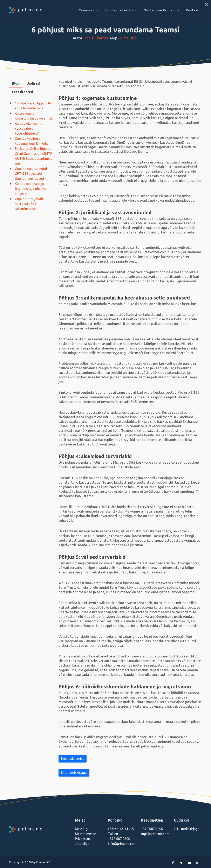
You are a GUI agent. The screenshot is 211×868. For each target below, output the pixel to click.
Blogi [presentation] (16, 83)
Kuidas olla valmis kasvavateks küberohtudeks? (28, 128)
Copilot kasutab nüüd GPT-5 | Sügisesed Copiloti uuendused (31, 174)
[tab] (16, 83)
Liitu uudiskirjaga (74, 773)
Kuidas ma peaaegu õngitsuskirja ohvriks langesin (30, 189)
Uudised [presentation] (33, 83)
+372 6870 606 (152, 829)
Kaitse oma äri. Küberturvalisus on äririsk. (34, 116)
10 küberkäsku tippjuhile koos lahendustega (33, 106)
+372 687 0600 (119, 839)
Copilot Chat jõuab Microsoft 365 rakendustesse (29, 204)
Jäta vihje (82, 844)
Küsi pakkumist (73, 759)
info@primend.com (122, 844)
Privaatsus (83, 839)
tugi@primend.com (155, 834)
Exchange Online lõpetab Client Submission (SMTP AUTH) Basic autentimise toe (33, 156)
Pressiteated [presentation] (23, 92)
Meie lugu (82, 829)
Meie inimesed (86, 834)
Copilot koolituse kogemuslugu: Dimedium (33, 141)
